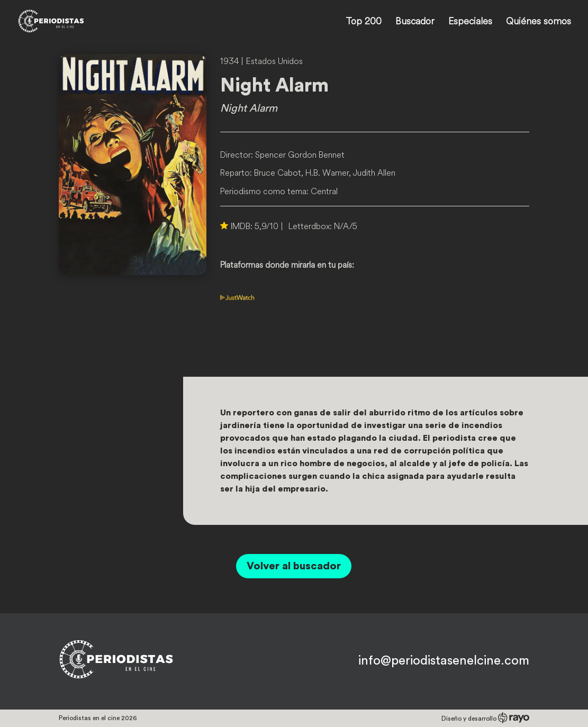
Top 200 (364, 22)
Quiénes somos (539, 22)
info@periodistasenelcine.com (444, 661)
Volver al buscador (294, 566)
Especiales (470, 22)
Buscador (415, 22)
